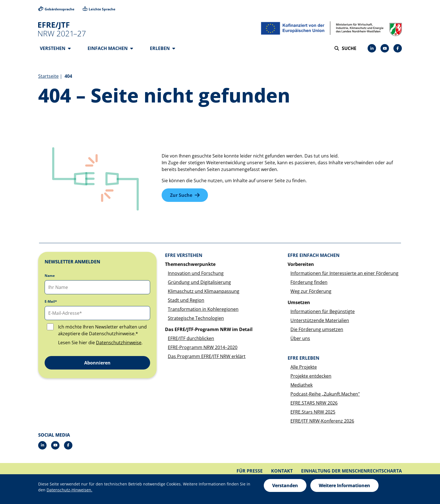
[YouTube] (385, 48)
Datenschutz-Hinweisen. (69, 490)
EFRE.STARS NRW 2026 (314, 403)
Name (50, 276)
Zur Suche (181, 195)
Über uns (300, 338)
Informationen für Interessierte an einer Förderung (344, 273)
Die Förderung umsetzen (317, 329)
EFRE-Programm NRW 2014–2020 (203, 347)
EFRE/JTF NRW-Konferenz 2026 (322, 421)
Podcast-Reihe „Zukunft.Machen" (325, 394)
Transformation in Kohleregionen (203, 309)
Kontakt (282, 471)
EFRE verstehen (184, 255)
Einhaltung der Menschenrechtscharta (351, 471)
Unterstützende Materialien (320, 320)
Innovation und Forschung (196, 273)
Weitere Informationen (344, 485)
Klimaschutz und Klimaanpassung (204, 291)
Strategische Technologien (196, 318)
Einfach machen (110, 48)
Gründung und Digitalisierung (199, 282)
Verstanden (285, 485)
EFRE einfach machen (314, 255)
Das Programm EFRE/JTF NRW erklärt (207, 356)
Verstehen (55, 48)
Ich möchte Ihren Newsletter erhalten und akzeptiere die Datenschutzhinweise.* (102, 330)
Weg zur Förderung (311, 291)
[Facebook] (398, 48)
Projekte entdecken (311, 376)
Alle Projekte (304, 367)
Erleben (162, 48)
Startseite (48, 76)
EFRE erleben (303, 358)
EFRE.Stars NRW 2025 (313, 412)
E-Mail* (51, 302)
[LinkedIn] (372, 48)
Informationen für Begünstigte (323, 311)
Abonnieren (97, 363)
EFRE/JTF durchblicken (191, 338)
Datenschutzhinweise (119, 343)
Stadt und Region (186, 300)
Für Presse (250, 471)
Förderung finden (309, 282)
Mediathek (302, 385)
